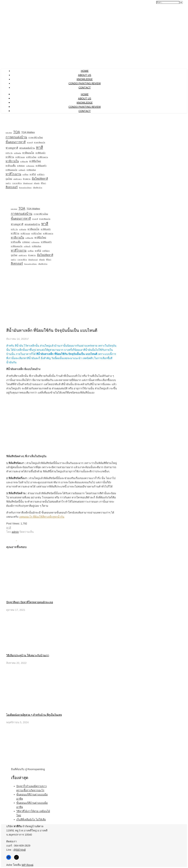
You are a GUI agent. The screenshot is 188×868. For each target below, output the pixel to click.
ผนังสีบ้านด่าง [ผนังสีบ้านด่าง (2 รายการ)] (18, 179)
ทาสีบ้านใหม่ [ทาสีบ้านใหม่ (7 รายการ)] (31, 157)
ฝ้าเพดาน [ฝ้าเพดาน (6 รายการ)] (27, 179)
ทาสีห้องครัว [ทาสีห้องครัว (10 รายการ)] (41, 166)
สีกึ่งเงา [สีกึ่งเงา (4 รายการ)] (43, 183)
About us (85, 75)
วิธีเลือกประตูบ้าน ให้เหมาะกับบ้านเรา (28, 655)
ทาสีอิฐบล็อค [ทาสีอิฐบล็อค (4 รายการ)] (31, 170)
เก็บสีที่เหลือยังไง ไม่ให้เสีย (31, 820)
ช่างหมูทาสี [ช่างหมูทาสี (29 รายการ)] (12, 148)
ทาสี (9, 528)
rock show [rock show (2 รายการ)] (9, 133)
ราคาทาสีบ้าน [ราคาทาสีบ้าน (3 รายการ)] (17, 183)
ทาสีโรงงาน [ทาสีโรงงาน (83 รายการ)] (13, 174)
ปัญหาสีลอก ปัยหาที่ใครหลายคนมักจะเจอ (30, 602)
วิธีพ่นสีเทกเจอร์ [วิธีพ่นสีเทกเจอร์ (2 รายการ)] (28, 183)
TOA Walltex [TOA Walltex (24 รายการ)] (28, 132)
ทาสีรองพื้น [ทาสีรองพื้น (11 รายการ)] (11, 166)
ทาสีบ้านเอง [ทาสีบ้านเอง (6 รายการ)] (20, 157)
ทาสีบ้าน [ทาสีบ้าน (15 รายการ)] (10, 157)
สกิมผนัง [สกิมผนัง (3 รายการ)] (37, 183)
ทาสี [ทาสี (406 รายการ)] (39, 147)
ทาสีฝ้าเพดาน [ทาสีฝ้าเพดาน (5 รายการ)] (43, 157)
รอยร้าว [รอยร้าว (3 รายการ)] (8, 183)
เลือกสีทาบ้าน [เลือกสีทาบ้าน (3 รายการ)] (38, 188)
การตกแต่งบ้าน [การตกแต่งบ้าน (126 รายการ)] (16, 137)
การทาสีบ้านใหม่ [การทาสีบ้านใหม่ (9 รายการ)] (36, 138)
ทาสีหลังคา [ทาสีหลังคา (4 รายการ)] (21, 166)
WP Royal (27, 865)
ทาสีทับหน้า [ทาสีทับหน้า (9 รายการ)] (41, 153)
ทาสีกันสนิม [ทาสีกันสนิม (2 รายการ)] (17, 153)
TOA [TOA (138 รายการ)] (17, 132)
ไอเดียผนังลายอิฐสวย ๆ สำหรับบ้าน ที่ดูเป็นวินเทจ (34, 715)
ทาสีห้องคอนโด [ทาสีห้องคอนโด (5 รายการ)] (11, 170)
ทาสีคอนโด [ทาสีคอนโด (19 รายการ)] (28, 153)
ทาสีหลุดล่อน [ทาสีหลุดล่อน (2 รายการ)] (30, 166)
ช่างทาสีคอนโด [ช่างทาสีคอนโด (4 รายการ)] (39, 143)
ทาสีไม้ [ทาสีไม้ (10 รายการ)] (33, 174)
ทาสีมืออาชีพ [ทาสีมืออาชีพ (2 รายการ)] (24, 162)
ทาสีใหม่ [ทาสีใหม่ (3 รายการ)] (25, 175)
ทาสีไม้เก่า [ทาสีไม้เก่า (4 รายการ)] (41, 175)
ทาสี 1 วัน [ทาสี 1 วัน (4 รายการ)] (9, 153)
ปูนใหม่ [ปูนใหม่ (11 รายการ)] (9, 179)
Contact (85, 87)
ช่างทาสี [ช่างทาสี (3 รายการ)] (30, 142)
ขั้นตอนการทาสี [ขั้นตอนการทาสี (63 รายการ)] (16, 142)
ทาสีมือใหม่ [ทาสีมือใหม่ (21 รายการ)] (35, 161)
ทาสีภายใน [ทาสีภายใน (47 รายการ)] (12, 161)
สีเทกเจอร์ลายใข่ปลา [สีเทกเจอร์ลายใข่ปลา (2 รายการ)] (25, 188)
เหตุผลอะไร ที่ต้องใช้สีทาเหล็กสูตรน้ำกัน (42, 517)
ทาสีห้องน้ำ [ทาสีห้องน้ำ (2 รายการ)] (22, 170)
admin (15, 532)
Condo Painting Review (85, 83)
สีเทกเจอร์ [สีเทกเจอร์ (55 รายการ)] (12, 187)
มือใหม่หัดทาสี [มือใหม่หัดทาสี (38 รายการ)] (40, 179)
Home (85, 71)
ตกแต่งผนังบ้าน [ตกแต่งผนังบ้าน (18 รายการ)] (27, 148)
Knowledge (85, 79)
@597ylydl (19, 850)
